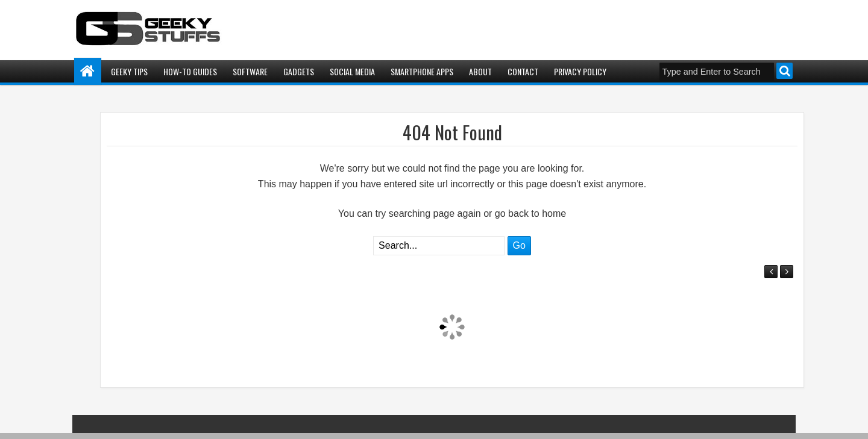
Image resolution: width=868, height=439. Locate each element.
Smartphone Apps (422, 71)
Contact (523, 71)
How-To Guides (190, 71)
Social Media (352, 71)
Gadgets (299, 71)
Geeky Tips (129, 71)
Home (88, 71)
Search (785, 71)
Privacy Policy (580, 71)
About (480, 71)
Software (250, 71)
